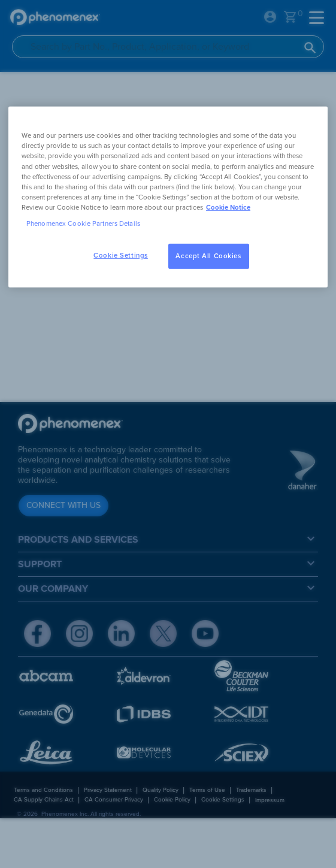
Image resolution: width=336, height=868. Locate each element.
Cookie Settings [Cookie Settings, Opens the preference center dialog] (121, 255)
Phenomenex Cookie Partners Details (83, 224)
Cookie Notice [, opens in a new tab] (228, 208)
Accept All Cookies (208, 256)
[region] (168, 197)
